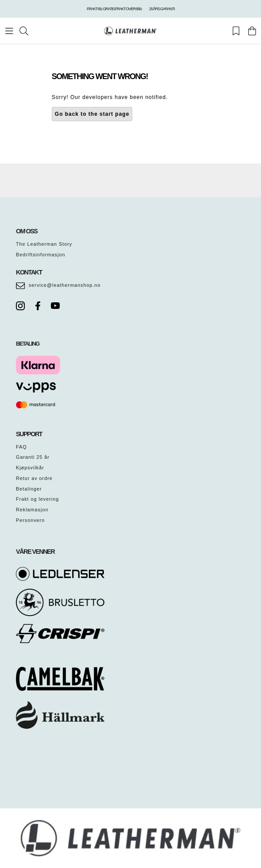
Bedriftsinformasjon (40, 255)
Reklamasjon (32, 510)
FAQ (21, 447)
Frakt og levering (37, 499)
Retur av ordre (34, 478)
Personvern (30, 520)
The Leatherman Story (44, 244)
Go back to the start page (92, 114)
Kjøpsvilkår (30, 468)
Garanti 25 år (33, 457)
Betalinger (29, 489)
